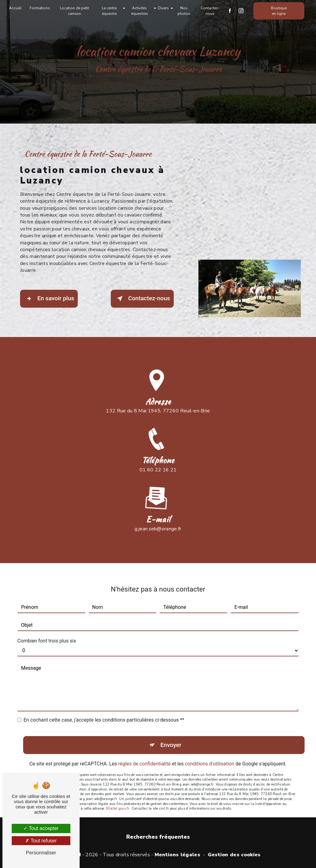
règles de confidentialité (144, 753)
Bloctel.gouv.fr (118, 798)
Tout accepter (41, 828)
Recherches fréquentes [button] (158, 837)
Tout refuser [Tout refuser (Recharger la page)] (41, 841)
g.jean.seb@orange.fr (158, 518)
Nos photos (184, 11)
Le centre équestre (109, 11)
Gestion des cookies (234, 855)
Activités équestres (140, 11)
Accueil (15, 8)
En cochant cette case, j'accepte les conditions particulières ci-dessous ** (104, 710)
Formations (40, 8)
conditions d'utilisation (210, 753)
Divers (163, 8)
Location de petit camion (74, 11)
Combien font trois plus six (47, 631)
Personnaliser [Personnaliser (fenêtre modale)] (41, 853)
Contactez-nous (210, 11)
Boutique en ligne (279, 11)
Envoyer (171, 734)
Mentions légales (177, 855)
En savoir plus (49, 299)
